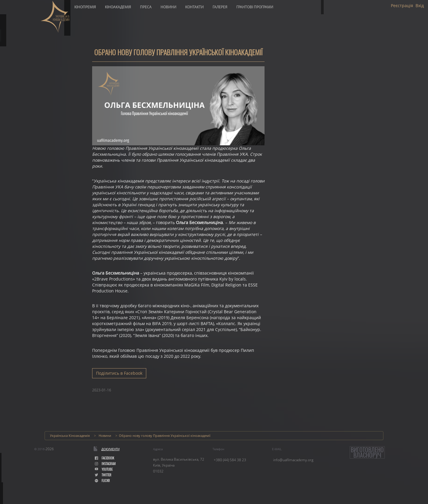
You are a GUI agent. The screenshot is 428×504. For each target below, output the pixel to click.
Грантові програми (255, 7)
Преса (146, 7)
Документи (110, 449)
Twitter (103, 475)
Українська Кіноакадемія (70, 436)
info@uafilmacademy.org (293, 460)
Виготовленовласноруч (367, 452)
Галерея (220, 7)
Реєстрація (402, 6)
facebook (104, 458)
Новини (168, 7)
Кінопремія (85, 7)
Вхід (420, 6)
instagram (105, 464)
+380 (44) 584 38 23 (230, 460)
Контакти (194, 7)
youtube (104, 469)
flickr (102, 481)
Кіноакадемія (118, 7)
